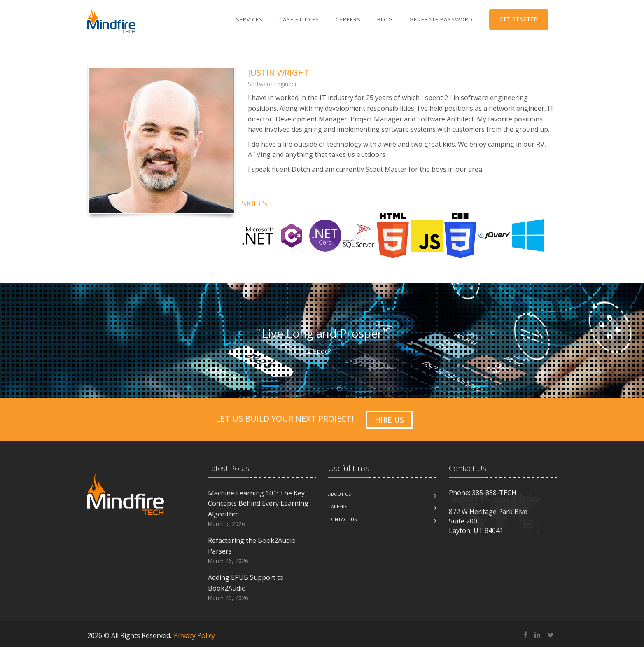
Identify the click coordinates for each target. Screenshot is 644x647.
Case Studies (299, 19)
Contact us (342, 519)
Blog (385, 19)
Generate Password (441, 19)
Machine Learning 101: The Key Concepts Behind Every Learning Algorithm (258, 503)
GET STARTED (519, 19)
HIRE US (389, 420)
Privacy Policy (194, 635)
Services (249, 19)
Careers (348, 19)
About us (339, 494)
